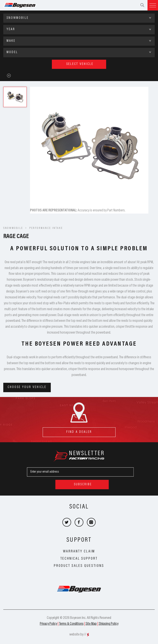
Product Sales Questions (79, 566)
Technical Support (79, 559)
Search (142, 5)
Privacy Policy (48, 624)
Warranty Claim (79, 552)
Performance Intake (46, 228)
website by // (78, 635)
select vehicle (80, 64)
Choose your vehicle (27, 387)
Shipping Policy (109, 624)
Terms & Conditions (71, 624)
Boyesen (25, 5)
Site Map (91, 624)
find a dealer (79, 431)
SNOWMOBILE (13, 228)
